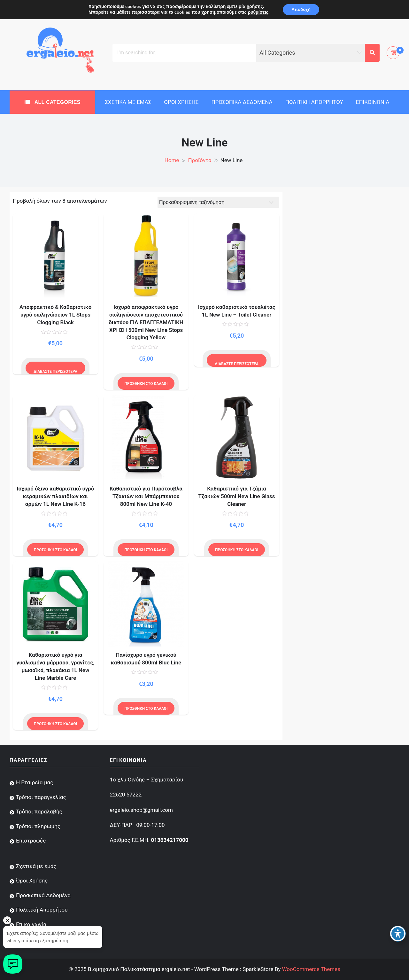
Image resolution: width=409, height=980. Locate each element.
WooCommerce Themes (311, 969)
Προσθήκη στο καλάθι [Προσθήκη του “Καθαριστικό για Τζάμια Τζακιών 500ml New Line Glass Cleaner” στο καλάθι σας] (237, 550)
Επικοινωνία (373, 102)
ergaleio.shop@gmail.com (141, 810)
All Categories (57, 102)
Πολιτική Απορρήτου (314, 102)
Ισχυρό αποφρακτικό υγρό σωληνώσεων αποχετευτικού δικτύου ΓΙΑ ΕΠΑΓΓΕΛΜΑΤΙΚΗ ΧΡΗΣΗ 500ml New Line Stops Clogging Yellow (146, 322)
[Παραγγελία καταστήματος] (218, 202)
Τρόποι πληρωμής (38, 826)
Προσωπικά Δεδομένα (242, 102)
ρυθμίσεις (257, 13)
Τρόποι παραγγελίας (41, 797)
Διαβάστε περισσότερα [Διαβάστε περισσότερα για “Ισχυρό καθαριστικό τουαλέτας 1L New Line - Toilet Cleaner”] (237, 364)
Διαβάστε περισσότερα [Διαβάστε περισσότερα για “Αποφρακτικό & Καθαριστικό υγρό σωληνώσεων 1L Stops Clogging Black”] (55, 372)
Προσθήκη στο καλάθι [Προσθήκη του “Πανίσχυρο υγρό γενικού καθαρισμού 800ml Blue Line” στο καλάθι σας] (146, 709)
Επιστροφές (31, 841)
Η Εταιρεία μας (35, 782)
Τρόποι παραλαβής (39, 811)
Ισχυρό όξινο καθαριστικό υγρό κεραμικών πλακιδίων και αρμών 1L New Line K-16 (56, 496)
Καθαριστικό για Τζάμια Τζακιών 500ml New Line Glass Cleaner (236, 496)
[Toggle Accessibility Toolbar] (398, 934)
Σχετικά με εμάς (128, 102)
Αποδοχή (301, 10)
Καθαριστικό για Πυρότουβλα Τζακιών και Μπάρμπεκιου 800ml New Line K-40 (146, 496)
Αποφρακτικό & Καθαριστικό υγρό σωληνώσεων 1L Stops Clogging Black (56, 315)
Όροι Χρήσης (181, 102)
